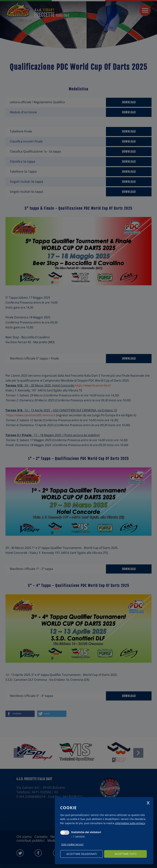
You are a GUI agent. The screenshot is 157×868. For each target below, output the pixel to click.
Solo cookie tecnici (72, 844)
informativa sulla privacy (130, 823)
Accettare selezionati (82, 854)
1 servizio (78, 836)
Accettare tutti (126, 854)
